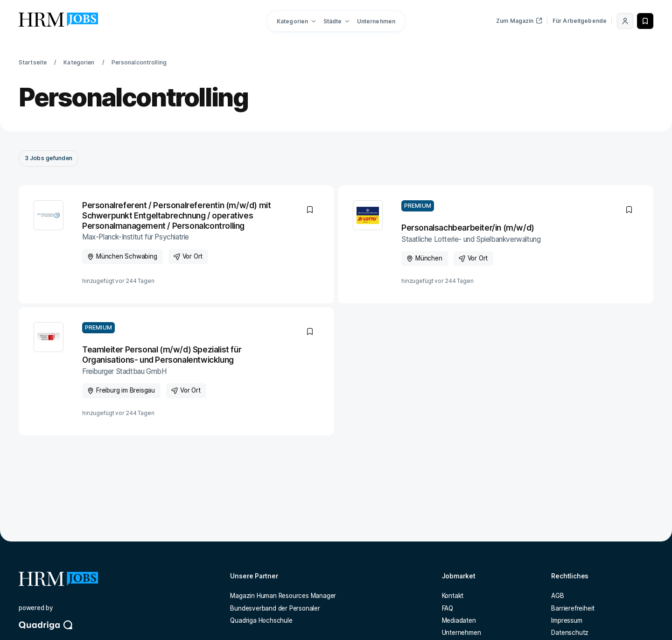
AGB (557, 596)
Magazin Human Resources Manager (283, 596)
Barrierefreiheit (573, 608)
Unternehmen (376, 21)
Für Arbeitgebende (580, 21)
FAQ (448, 608)
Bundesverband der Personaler (275, 608)
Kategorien (79, 62)
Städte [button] (333, 21)
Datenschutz (570, 633)
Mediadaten (459, 620)
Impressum (567, 620)
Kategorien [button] (292, 21)
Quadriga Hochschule (261, 620)
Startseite (33, 62)
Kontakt (453, 596)
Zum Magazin (519, 21)
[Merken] (645, 21)
